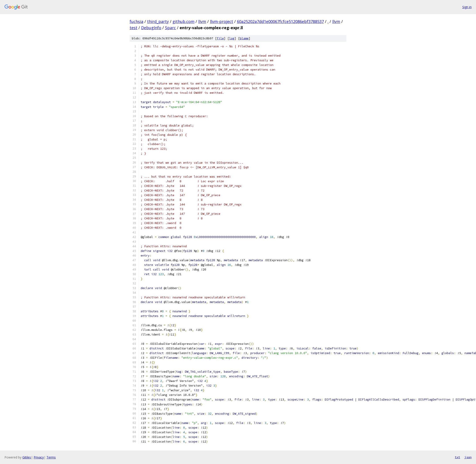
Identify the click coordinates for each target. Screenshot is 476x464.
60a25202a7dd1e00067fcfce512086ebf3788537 (280, 21)
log (232, 38)
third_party (158, 21)
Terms (51, 457)
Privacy (39, 457)
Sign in (467, 7)
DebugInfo (151, 28)
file (220, 38)
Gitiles (27, 457)
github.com (183, 21)
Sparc (170, 28)
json (468, 457)
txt (457, 457)
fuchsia (136, 21)
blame (244, 38)
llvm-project (222, 21)
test (133, 28)
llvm (202, 21)
